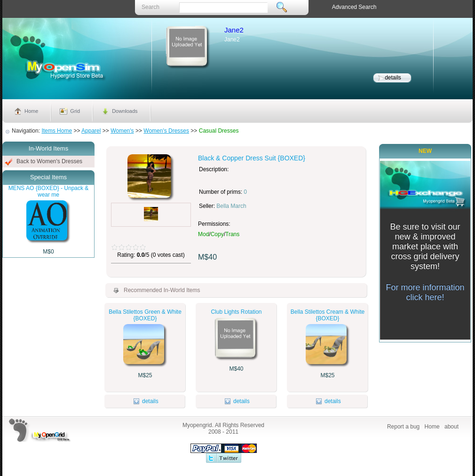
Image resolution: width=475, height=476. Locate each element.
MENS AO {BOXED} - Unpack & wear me (49, 191)
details (393, 78)
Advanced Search (354, 7)
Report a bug (403, 427)
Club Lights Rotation (236, 312)
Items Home (57, 131)
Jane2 (234, 30)
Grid (75, 111)
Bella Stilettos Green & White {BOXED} (145, 315)
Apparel (91, 131)
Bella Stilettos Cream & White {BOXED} (328, 315)
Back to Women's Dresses (49, 161)
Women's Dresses (166, 131)
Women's (122, 131)
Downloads (125, 111)
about (451, 427)
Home (31, 111)
